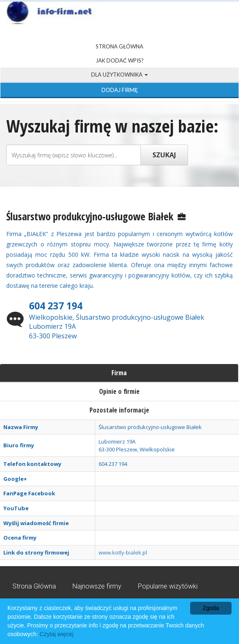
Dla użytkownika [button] (119, 75)
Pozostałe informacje (119, 410)
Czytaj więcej (57, 634)
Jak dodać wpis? (120, 60)
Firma (119, 373)
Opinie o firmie (119, 391)
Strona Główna (119, 46)
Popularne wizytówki (168, 586)
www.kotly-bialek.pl (123, 552)
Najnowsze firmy (97, 586)
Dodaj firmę (120, 90)
